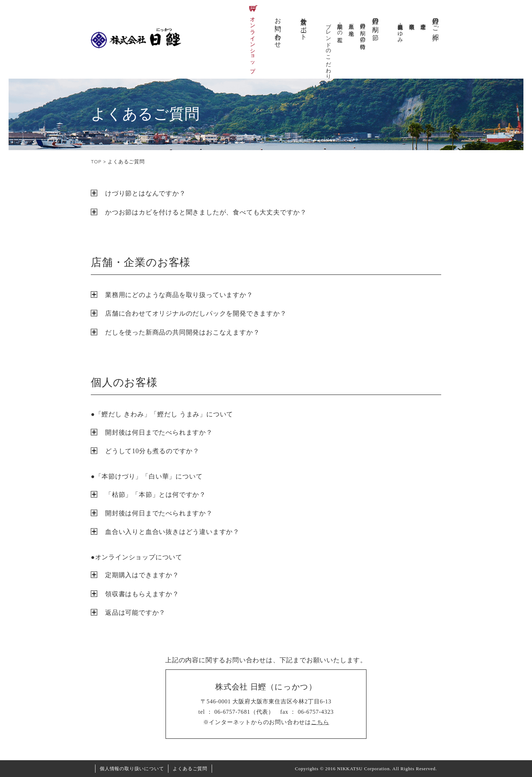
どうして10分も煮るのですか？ (152, 451)
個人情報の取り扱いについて (132, 769)
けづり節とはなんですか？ (146, 193)
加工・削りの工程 (340, 27)
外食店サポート (304, 25)
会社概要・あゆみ (400, 30)
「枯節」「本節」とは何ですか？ (156, 495)
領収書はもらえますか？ (142, 594)
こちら (320, 722)
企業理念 (423, 20)
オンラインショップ (253, 42)
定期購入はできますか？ (142, 575)
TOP (96, 162)
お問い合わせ (278, 29)
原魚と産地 (351, 23)
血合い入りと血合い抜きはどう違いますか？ (172, 532)
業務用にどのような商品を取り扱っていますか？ (179, 295)
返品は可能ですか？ (135, 613)
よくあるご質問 (190, 769)
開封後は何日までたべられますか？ (159, 432)
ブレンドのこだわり (329, 48)
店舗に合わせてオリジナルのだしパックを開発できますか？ (196, 313)
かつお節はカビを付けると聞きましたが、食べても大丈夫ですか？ (206, 212)
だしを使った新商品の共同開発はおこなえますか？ (182, 332)
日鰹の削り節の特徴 (363, 30)
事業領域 (412, 20)
